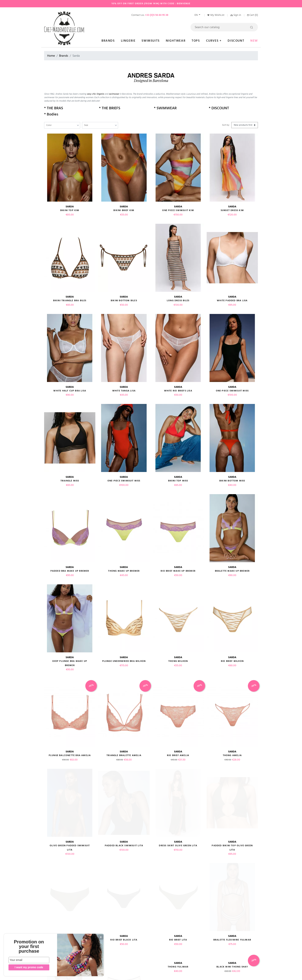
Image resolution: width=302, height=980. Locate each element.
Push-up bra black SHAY (178, 872)
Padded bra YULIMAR (70, 845)
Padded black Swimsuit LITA (124, 782)
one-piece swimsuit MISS (232, 391)
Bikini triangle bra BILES (70, 301)
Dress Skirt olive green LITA (178, 782)
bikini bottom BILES (124, 301)
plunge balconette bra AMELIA (70, 755)
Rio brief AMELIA (178, 755)
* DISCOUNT (219, 108)
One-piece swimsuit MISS (124, 481)
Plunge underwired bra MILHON (124, 661)
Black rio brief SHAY (124, 872)
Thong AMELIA (232, 755)
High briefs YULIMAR (124, 845)
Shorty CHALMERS (70, 899)
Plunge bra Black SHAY (232, 872)
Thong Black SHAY (70, 872)
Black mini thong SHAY (232, 845)
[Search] (224, 27)
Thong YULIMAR (178, 845)
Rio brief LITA (178, 818)
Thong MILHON (178, 661)
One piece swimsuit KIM (178, 210)
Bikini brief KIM (124, 210)
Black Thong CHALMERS (124, 899)
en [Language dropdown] (196, 15)
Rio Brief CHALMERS (178, 899)
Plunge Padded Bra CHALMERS (232, 903)
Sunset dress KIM (232, 210)
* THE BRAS (54, 108)
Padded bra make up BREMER (70, 571)
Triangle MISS (70, 481)
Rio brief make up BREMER (178, 571)
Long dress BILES (178, 301)
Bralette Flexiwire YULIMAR (232, 818)
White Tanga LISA (124, 391)
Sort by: (226, 125)
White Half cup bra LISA (70, 391)
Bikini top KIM (70, 210)
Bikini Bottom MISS (232, 481)
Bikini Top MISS (178, 481)
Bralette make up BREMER (232, 571)
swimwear (114, 94)
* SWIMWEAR (165, 108)
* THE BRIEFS (110, 108)
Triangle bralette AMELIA (124, 755)
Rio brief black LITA (124, 818)
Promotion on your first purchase (29, 946)
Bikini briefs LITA (70, 818)
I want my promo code (29, 967)
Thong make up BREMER (124, 571)
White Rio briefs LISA (178, 391)
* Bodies (51, 114)
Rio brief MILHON (232, 661)
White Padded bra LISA (232, 301)
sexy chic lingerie (95, 94)
